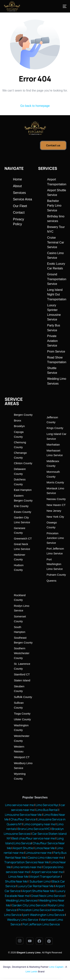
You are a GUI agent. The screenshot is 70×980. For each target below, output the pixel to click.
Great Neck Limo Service (48, 896)
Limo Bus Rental (47, 810)
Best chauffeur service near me (33, 838)
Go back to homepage (35, 106)
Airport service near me (47, 872)
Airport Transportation (45, 877)
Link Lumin (31, 972)
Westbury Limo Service (23, 920)
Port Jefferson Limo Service (41, 924)
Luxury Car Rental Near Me (36, 886)
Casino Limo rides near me (46, 858)
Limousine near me (39, 853)
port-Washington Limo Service (44, 915)
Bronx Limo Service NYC (34, 829)
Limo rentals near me (27, 867)
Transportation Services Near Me (27, 862)
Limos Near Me (45, 848)
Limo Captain (56, 967)
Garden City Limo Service (29, 905)
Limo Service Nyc (47, 805)
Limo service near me (19, 805)
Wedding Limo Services (21, 900)
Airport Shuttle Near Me (38, 891)
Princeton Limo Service (34, 910)
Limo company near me (39, 824)
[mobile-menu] (61, 6)
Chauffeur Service (23, 819)
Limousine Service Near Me (23, 815)
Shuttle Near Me (16, 881)
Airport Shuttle (23, 848)
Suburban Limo (40, 881)
